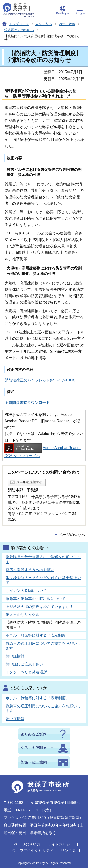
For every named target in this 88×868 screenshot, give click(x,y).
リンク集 (68, 850)
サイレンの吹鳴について (26, 591)
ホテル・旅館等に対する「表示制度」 (38, 635)
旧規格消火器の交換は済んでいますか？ (39, 607)
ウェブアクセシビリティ (33, 850)
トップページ (19, 24)
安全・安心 (44, 24)
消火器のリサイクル (23, 615)
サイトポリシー (61, 844)
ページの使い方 (27, 844)
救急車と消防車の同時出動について (36, 599)
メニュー (80, 10)
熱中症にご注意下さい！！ (28, 664)
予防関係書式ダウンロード (27, 403)
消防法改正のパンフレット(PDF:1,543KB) (40, 380)
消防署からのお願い (19, 30)
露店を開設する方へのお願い (30, 570)
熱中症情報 (15, 656)
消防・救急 (67, 24)
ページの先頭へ (72, 535)
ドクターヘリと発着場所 (26, 672)
